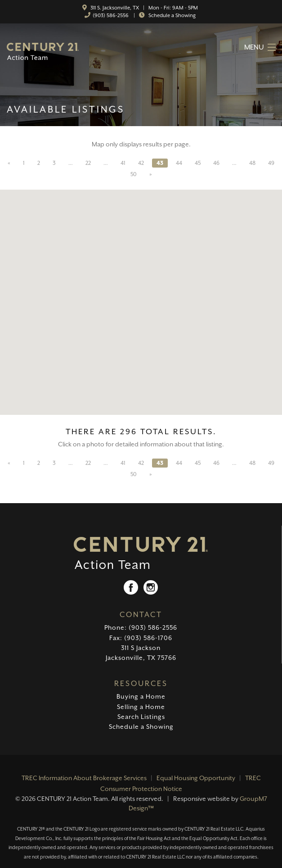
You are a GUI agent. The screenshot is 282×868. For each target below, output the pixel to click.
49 (271, 163)
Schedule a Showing (171, 16)
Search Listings (141, 717)
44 (179, 163)
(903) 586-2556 (111, 16)
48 (252, 163)
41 (123, 163)
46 (216, 163)
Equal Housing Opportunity (196, 778)
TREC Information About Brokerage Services (84, 778)
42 (141, 163)
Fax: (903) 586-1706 (141, 638)
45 (198, 163)
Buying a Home (141, 696)
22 (88, 163)
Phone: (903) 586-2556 (141, 627)
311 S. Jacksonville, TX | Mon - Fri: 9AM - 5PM (143, 8)
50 (134, 174)
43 (160, 163)
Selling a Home (141, 707)
